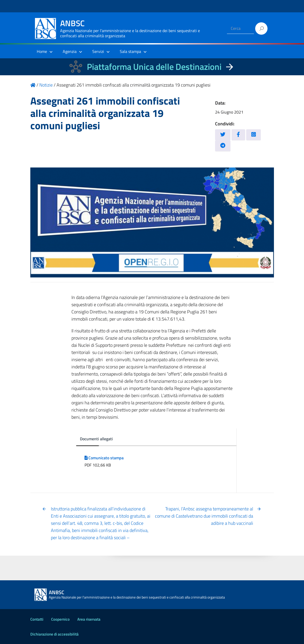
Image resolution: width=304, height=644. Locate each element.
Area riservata (89, 619)
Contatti (37, 619)
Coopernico (60, 619)
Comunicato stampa (104, 458)
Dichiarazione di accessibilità (54, 634)
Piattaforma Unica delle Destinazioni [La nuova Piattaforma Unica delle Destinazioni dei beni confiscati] (154, 67)
